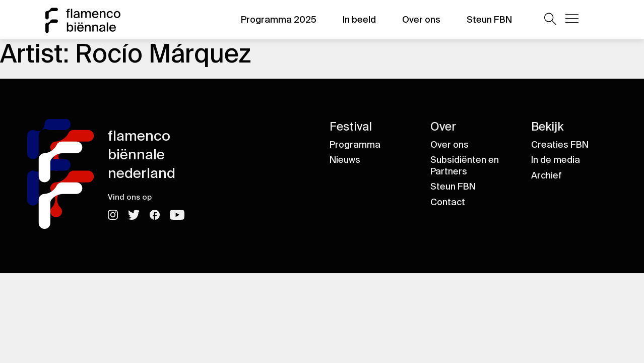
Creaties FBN (560, 145)
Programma (355, 145)
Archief (546, 175)
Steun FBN (489, 20)
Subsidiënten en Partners (465, 166)
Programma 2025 (279, 20)
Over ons (421, 20)
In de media (556, 160)
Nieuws (345, 160)
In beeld (359, 20)
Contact (448, 202)
